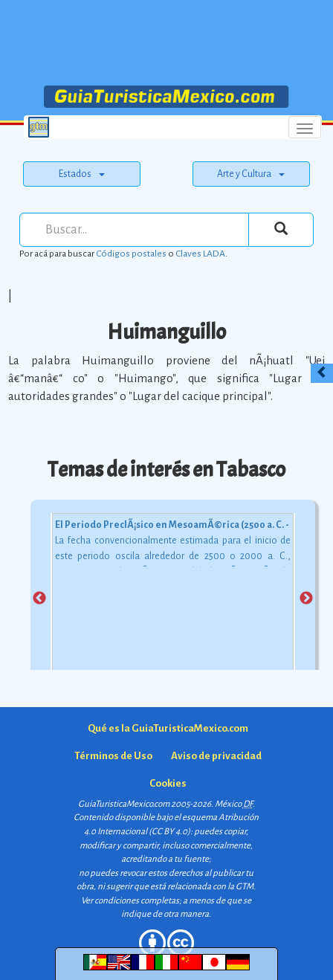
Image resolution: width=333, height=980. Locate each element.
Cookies (168, 783)
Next (306, 599)
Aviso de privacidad (216, 756)
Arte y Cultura (251, 174)
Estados (82, 174)
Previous (39, 599)
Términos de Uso (113, 756)
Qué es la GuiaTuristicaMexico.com (168, 728)
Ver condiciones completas (130, 901)
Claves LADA (200, 254)
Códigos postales (131, 254)
